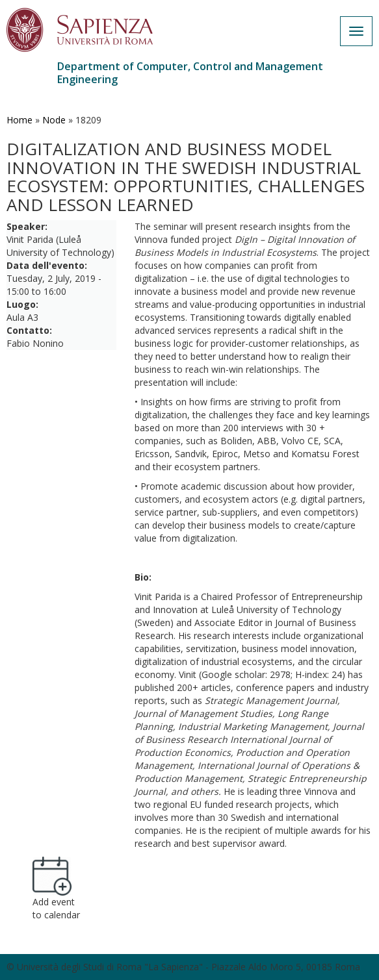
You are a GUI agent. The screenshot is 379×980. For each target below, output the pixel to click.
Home (20, 120)
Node (54, 120)
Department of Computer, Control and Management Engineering (190, 73)
